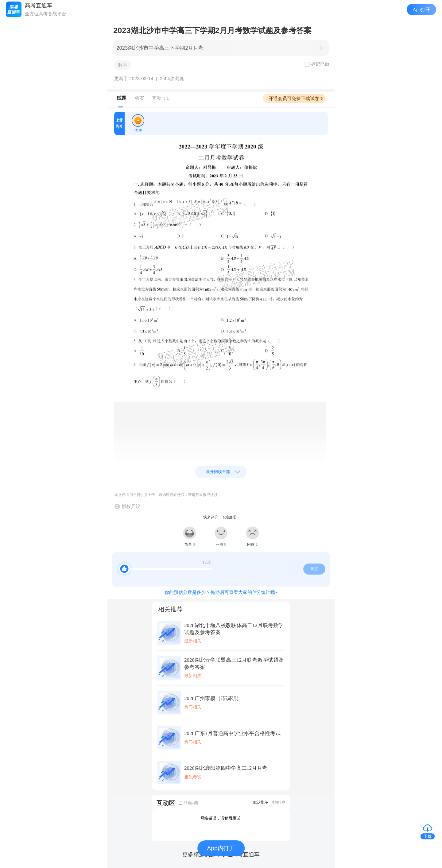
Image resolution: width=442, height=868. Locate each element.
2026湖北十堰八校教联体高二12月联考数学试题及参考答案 (234, 629)
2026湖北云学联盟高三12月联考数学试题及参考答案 (234, 664)
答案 (140, 98)
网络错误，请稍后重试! (221, 818)
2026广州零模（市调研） (213, 698)
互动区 (166, 803)
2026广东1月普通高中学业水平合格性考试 (232, 733)
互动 (163, 98)
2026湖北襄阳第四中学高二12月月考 (226, 768)
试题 (122, 98)
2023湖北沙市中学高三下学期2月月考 (160, 48)
